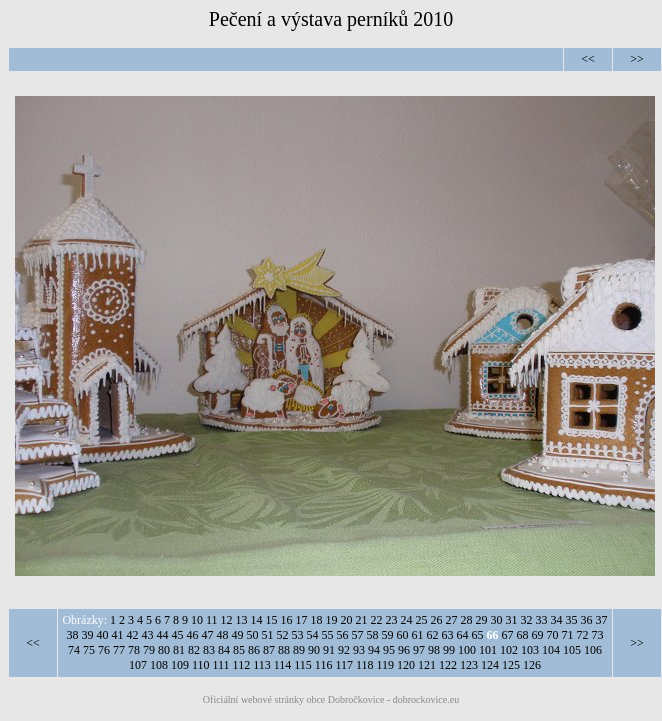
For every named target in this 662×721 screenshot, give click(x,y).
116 (324, 665)
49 (238, 635)
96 (404, 650)
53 (298, 635)
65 (478, 635)
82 (194, 650)
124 (490, 665)
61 (418, 635)
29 (482, 620)
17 (302, 620)
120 (406, 665)
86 (254, 650)
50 (253, 635)
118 (365, 665)
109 (180, 665)
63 (448, 635)
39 (88, 635)
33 (542, 620)
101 (488, 650)
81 (179, 650)
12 (227, 620)
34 (557, 620)
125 (511, 665)
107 (138, 665)
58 (373, 635)
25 (422, 620)
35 (572, 620)
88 (284, 650)
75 (89, 650)
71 (568, 635)
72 (583, 635)
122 (448, 665)
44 (163, 635)
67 (508, 635)
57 (358, 635)
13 (242, 620)
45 (178, 635)
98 (434, 650)
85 (239, 650)
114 (283, 665)
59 (388, 635)
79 (149, 650)
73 (598, 635)
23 (392, 620)
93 (359, 650)
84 (224, 650)
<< (588, 59)
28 (467, 620)
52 (283, 635)
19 (332, 620)
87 (269, 650)
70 (553, 635)
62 (433, 635)
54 (313, 635)
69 (538, 635)
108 (159, 665)
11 (212, 620)
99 (449, 650)
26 (437, 620)
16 (287, 620)
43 (148, 635)
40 (103, 635)
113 (262, 665)
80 (164, 650)
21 (362, 620)
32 (527, 620)
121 (427, 665)
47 (208, 635)
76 (104, 650)
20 (347, 620)
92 (344, 650)
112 (242, 665)
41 (118, 635)
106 (593, 650)
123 (469, 665)
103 (530, 650)
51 (268, 635)
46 (193, 635)
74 (74, 650)
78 (134, 650)
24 (407, 620)
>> (637, 59)
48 (223, 635)
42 (133, 635)
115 (303, 665)
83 (209, 650)
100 (467, 650)
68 (523, 635)
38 (73, 635)
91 (329, 650)
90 (314, 650)
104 (551, 650)
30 (497, 620)
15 (272, 620)
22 (377, 620)
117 (344, 665)
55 (328, 635)
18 (317, 620)
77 (119, 650)
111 (220, 665)
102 (509, 650)
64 (463, 635)
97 (419, 650)
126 (532, 665)
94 (374, 650)
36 (587, 620)
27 (452, 620)
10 (197, 620)
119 (386, 665)
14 (257, 620)
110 (201, 665)
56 (343, 635)
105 (572, 650)
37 (602, 620)
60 (403, 635)
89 (299, 650)
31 (512, 620)
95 (389, 650)
